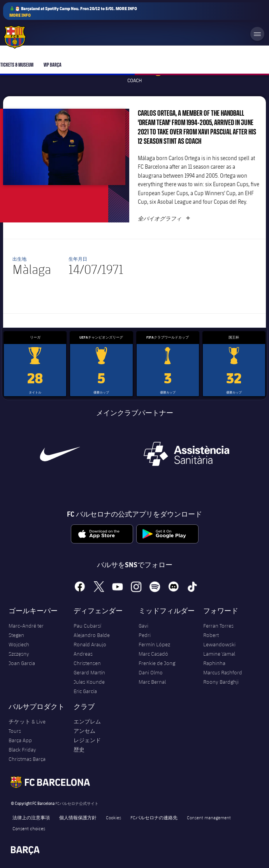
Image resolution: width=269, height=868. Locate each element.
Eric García (85, 691)
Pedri (145, 635)
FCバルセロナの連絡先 (154, 817)
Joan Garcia (22, 663)
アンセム (84, 731)
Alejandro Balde (92, 635)
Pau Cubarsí (87, 626)
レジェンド (87, 740)
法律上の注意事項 (31, 817)
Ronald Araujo (90, 644)
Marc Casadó (153, 654)
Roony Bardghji (221, 682)
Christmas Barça (27, 759)
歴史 (79, 750)
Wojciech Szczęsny (19, 649)
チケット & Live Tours (27, 726)
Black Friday (22, 750)
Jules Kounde (89, 682)
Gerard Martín (89, 672)
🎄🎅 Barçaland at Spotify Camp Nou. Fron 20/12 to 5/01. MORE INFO (73, 12)
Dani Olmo (151, 672)
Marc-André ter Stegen (26, 630)
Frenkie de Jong (157, 663)
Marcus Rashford (223, 672)
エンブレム (87, 722)
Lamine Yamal (219, 654)
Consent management (209, 817)
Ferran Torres (218, 626)
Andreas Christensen (87, 658)
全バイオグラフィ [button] (164, 219)
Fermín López (154, 644)
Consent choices (29, 828)
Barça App (20, 740)
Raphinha (214, 663)
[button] (64, 147)
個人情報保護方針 (78, 817)
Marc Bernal (152, 682)
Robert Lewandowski (219, 640)
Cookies (113, 817)
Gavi (143, 626)
